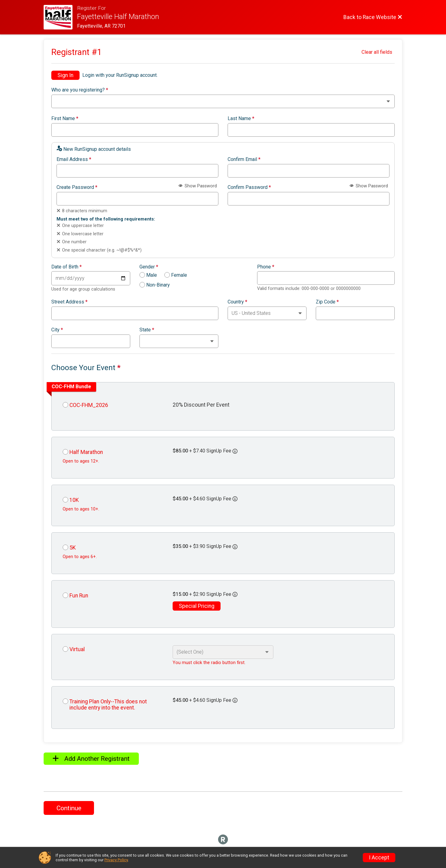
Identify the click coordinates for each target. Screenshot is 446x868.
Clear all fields (377, 52)
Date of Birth (67, 267)
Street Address (69, 302)
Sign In (65, 75)
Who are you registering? (80, 90)
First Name (65, 119)
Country (237, 302)
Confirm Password (249, 187)
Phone (266, 267)
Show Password (198, 186)
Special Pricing (197, 606)
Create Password (77, 187)
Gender (149, 267)
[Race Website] (60, 17)
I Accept (379, 858)
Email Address (74, 159)
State (147, 330)
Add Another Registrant (91, 759)
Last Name (241, 119)
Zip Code (327, 302)
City (57, 330)
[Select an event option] (223, 652)
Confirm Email (244, 159)
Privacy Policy (116, 860)
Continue (69, 808)
